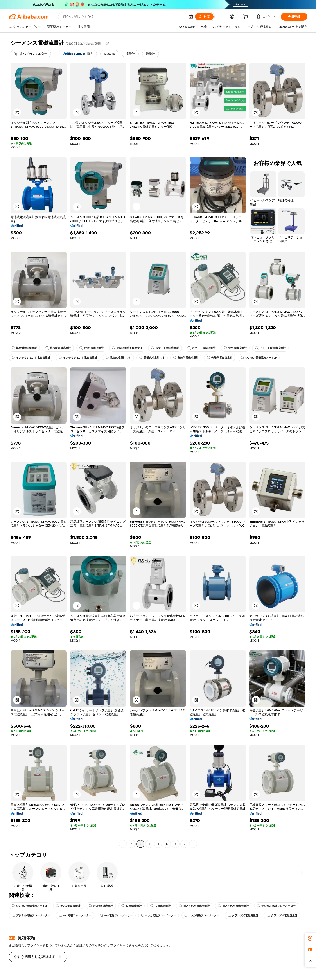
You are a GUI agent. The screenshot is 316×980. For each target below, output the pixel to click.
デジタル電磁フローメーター (276, 906)
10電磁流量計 (132, 906)
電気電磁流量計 (235, 348)
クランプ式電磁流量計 (243, 915)
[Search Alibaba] (124, 17)
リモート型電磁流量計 (270, 348)
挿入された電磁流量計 (194, 906)
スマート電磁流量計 (165, 348)
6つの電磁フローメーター (159, 915)
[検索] (204, 17)
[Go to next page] (193, 844)
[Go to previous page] (123, 844)
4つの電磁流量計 (91, 348)
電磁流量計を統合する (127, 348)
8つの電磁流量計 (68, 906)
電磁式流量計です (118, 358)
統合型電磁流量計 (24, 348)
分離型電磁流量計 (186, 358)
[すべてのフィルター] (31, 54)
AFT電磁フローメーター (75, 915)
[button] (191, 17)
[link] (310, 938)
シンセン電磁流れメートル (259, 358)
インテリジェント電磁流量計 (31, 358)
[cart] (246, 17)
